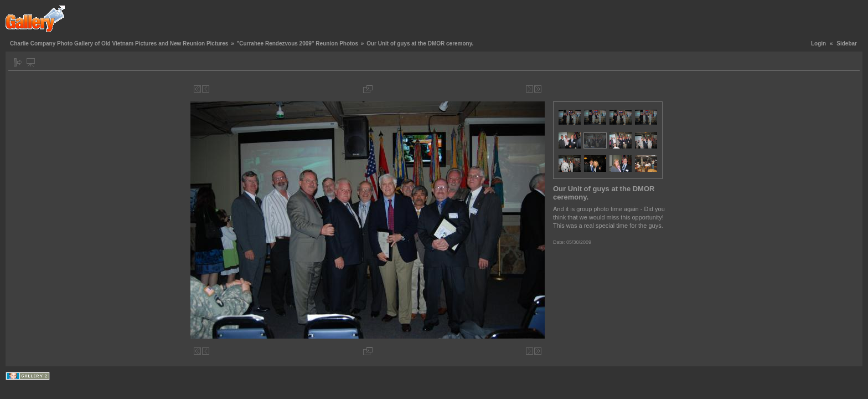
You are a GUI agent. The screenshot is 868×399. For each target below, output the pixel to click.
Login (818, 44)
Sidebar (847, 44)
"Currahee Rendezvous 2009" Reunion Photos (297, 44)
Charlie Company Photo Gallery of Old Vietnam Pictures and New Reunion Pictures (119, 44)
